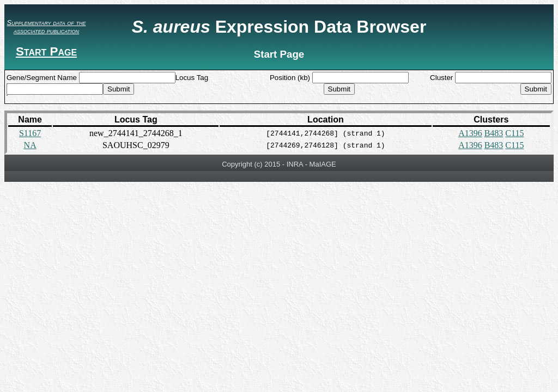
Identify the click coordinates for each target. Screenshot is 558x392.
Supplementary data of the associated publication (47, 27)
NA (30, 145)
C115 (514, 133)
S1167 (30, 133)
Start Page (46, 51)
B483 (494, 133)
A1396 (470, 133)
